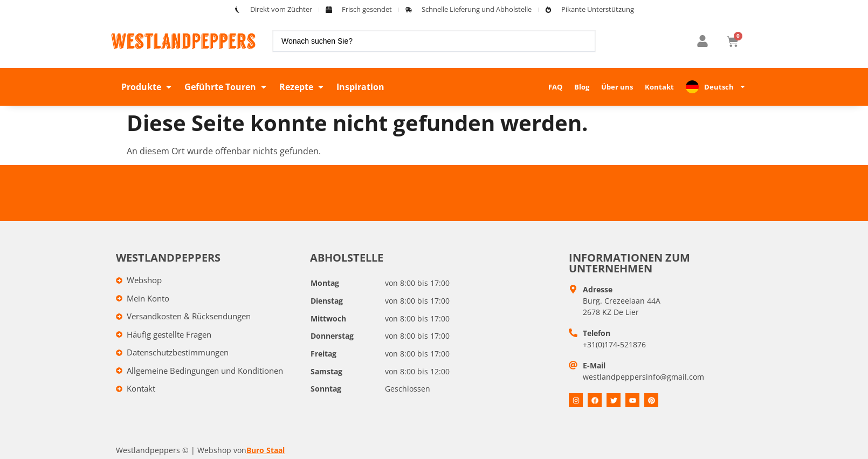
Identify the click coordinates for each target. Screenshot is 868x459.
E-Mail (594, 365)
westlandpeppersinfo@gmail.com (643, 377)
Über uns (617, 87)
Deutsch (725, 87)
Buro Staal (266, 450)
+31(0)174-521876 (614, 344)
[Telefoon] (573, 333)
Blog (582, 87)
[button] (147, 87)
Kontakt (659, 87)
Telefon (597, 333)
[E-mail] (573, 365)
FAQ (555, 87)
